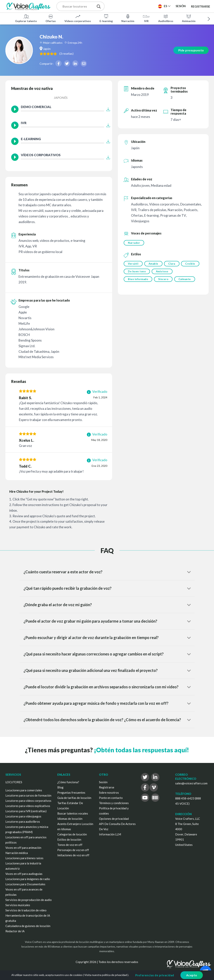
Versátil (133, 264)
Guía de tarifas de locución (74, 798)
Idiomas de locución (70, 819)
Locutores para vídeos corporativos (28, 801)
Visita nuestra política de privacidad (106, 975)
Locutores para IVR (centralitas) (26, 811)
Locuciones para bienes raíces (24, 858)
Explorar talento (26, 18)
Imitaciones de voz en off (73, 855)
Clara (172, 264)
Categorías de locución (72, 834)
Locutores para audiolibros (23, 821)
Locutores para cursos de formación (28, 795)
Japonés (61, 98)
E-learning (106, 18)
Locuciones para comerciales (24, 790)
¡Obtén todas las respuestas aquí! (141, 750)
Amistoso (162, 272)
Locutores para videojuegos (23, 816)
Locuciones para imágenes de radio (28, 879)
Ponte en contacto (111, 798)
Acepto (192, 975)
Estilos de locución (69, 839)
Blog (60, 787)
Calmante (185, 280)
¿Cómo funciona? (68, 782)
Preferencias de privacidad (155, 975)
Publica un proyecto (132, 6)
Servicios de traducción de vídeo (26, 910)
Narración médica (17, 853)
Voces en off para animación (23, 848)
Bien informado (138, 280)
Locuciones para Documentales (25, 884)
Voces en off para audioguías (24, 874)
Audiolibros (166, 18)
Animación (189, 18)
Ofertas (51, 18)
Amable (154, 264)
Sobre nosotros (109, 793)
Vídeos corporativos (78, 18)
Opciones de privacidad (114, 819)
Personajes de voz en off (73, 850)
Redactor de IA (15, 931)
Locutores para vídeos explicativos (28, 806)
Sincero (164, 280)
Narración (128, 18)
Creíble (191, 264)
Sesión (103, 782)
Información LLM (110, 834)
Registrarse (201, 6)
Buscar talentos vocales (73, 813)
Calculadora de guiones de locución (28, 926)
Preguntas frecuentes (71, 793)
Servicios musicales (18, 905)
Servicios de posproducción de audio (29, 900)
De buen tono (137, 272)
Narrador (134, 243)
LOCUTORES (14, 782)
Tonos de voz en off (70, 845)
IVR (146, 18)
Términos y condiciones (114, 803)
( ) (75, 53)
